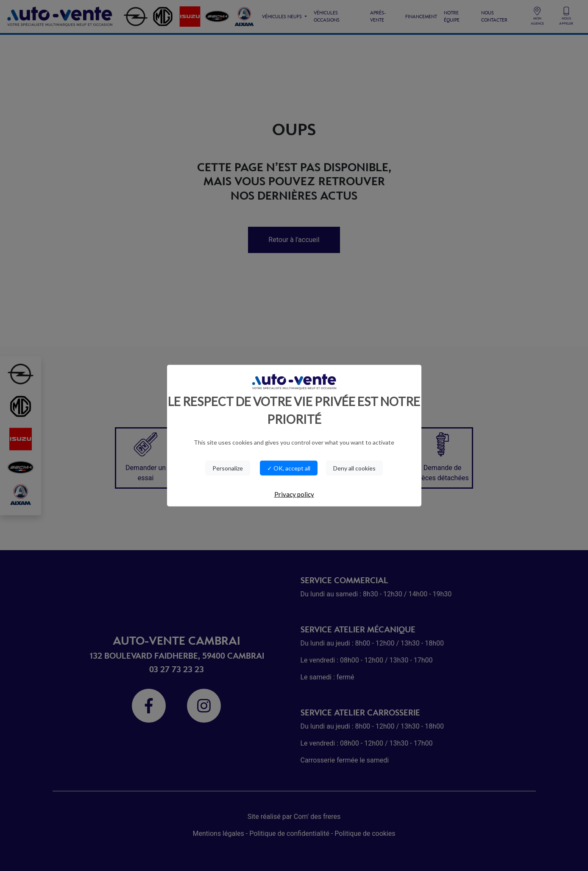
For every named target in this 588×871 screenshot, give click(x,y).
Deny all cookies (354, 468)
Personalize (228, 468)
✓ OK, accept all (289, 468)
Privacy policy (294, 494)
